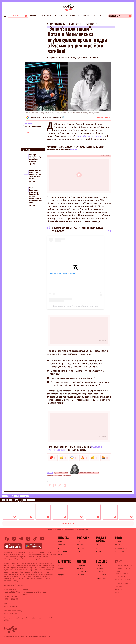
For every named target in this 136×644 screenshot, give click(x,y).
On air (95, 16)
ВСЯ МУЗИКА (81, 565)
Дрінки (117, 545)
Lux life (101, 561)
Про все (61, 565)
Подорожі (62, 575)
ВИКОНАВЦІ (81, 569)
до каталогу (68, 523)
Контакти (118, 586)
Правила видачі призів (123, 583)
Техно (60, 572)
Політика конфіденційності (121, 573)
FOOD (79, 16)
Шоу (60, 548)
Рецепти (118, 542)
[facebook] (54, 485)
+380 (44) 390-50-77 (12, 599)
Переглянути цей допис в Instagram (62, 274)
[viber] (65, 485)
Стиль (98, 548)
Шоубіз (33, 16)
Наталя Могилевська (89, 473)
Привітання (62, 569)
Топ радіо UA (105, 16)
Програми (100, 569)
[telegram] (49, 485)
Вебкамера (100, 572)
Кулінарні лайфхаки (122, 548)
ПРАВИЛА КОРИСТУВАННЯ (123, 565)
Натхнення (70, 16)
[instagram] (14, 539)
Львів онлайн (101, 578)
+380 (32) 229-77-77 (12, 592)
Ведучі (98, 565)
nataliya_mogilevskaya (34, 126)
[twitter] (60, 485)
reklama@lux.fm (10, 613)
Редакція (118, 593)
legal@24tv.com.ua (12, 606)
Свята (79, 551)
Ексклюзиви (63, 551)
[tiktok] (35, 539)
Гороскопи (81, 548)
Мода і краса (58, 16)
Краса (98, 545)
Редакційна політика (122, 580)
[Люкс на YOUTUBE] (18, 16)
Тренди (99, 551)
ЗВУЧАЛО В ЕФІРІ (82, 572)
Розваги (41, 16)
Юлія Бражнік (91, 24)
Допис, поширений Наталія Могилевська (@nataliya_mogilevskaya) (75, 306)
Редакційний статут (122, 577)
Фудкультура (120, 551)
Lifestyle (87, 16)
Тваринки (81, 545)
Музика (61, 555)
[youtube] (42, 539)
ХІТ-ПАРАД (81, 575)
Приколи (80, 542)
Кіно (49, 16)
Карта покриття (102, 575)
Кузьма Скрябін (61, 473)
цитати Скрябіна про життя (90, 136)
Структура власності (123, 569)
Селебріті (67, 476)
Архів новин (119, 590)
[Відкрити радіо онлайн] (120, 16)
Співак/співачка (55, 476)
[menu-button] (5, 16)
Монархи (61, 542)
